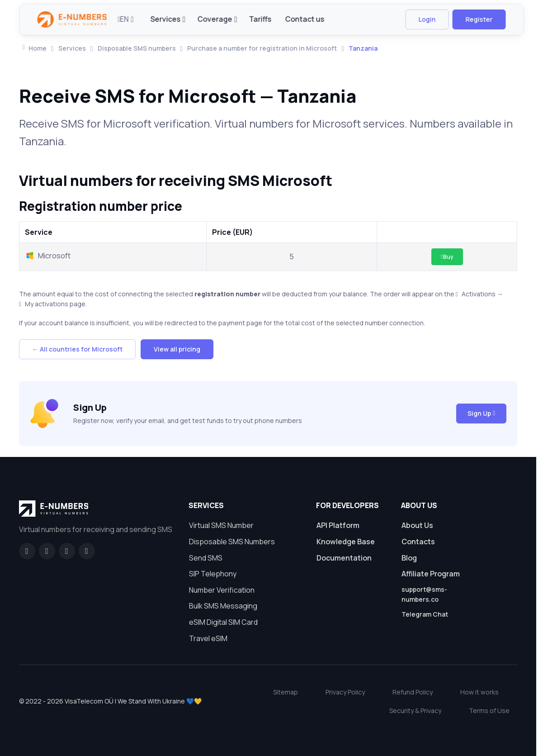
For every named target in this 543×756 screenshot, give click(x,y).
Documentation (344, 558)
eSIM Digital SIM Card (223, 622)
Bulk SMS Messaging (223, 606)
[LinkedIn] (67, 551)
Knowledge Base (346, 542)
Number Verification (222, 590)
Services (72, 48)
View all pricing (177, 349)
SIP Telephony (213, 574)
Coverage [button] (215, 19)
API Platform (338, 525)
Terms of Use (489, 711)
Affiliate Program (431, 574)
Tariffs (260, 19)
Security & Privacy (415, 711)
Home (35, 48)
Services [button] (165, 19)
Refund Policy (413, 692)
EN (123, 19)
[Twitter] (87, 551)
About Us (417, 525)
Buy (447, 257)
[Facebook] (27, 551)
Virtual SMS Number (221, 525)
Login (427, 19)
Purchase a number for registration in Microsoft (262, 48)
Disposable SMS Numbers (232, 542)
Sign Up (481, 413)
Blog (409, 558)
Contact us (305, 19)
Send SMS (206, 558)
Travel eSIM (208, 638)
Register (479, 19)
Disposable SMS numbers (137, 48)
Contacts (418, 542)
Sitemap (286, 692)
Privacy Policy (345, 692)
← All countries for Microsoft (77, 349)
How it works (479, 692)
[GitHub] (47, 551)
